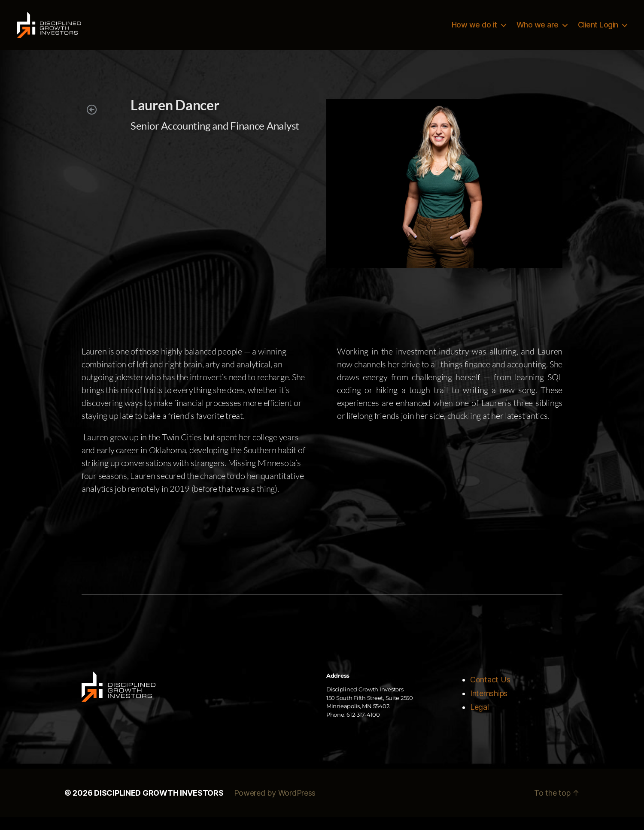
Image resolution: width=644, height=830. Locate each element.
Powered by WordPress (275, 806)
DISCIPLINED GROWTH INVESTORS (159, 806)
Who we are (538, 31)
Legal (480, 720)
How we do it (474, 31)
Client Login (598, 31)
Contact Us (490, 692)
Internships (489, 706)
